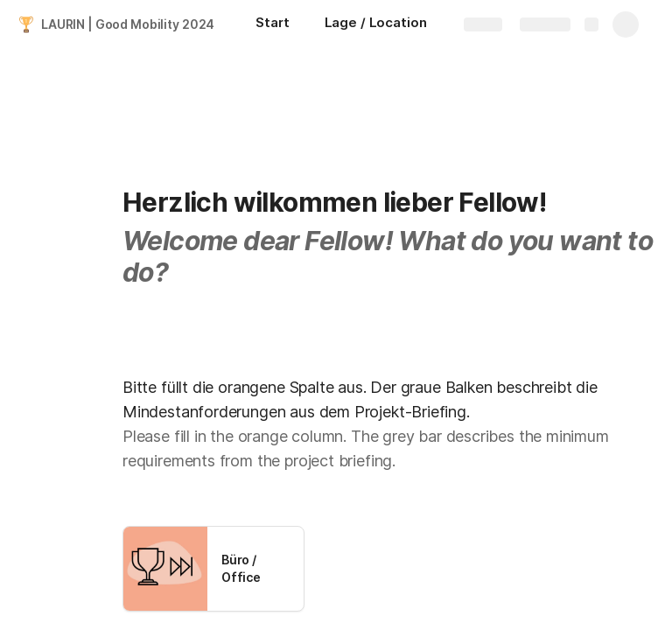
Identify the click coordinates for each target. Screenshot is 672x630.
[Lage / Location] (376, 24)
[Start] (272, 24)
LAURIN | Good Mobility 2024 (128, 24)
